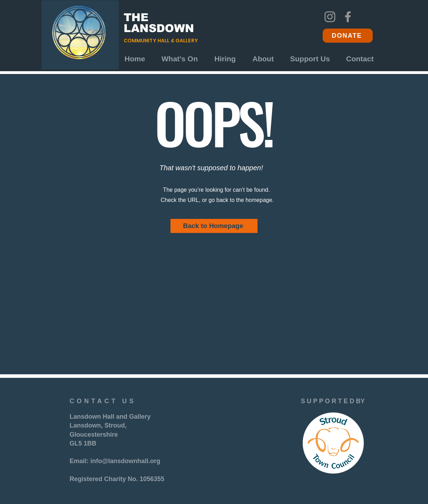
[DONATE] (348, 36)
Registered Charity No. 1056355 (117, 479)
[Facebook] (348, 17)
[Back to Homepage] (214, 226)
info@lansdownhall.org (126, 461)
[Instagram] (330, 17)
